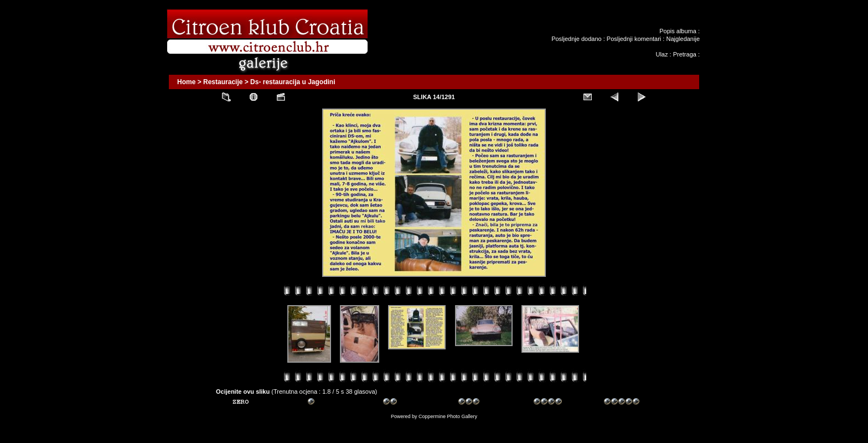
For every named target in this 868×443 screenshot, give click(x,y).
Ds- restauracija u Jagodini (293, 82)
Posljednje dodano (577, 39)
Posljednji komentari (634, 39)
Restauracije (223, 82)
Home (186, 82)
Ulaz (662, 54)
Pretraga (685, 54)
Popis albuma (678, 31)
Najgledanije (683, 39)
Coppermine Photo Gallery (448, 416)
